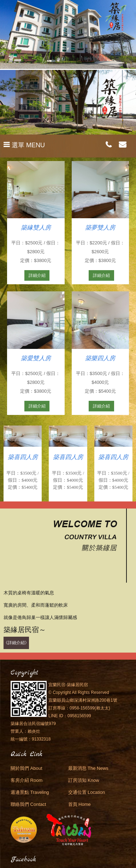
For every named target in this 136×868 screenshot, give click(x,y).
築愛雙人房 (36, 358)
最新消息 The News (88, 768)
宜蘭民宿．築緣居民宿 (68, 21)
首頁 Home (79, 804)
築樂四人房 (100, 358)
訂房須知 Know (84, 780)
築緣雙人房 (36, 228)
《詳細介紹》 (16, 643)
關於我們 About (26, 768)
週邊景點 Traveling (30, 792)
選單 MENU (24, 145)
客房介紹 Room (26, 780)
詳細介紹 (37, 275)
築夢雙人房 (100, 228)
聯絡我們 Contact (28, 804)
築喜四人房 (23, 457)
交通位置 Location (87, 792)
